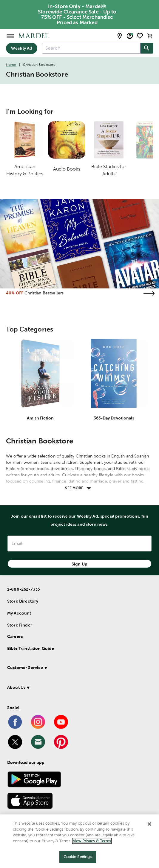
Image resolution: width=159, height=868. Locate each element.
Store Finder (20, 625)
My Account (19, 613)
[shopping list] (140, 36)
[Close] (149, 824)
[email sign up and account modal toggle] (130, 36)
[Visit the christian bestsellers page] (149, 293)
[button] (75, 669)
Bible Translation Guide (31, 648)
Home (11, 65)
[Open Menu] (10, 36)
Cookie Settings (78, 857)
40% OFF (15, 293)
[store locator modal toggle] (120, 36)
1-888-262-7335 (24, 589)
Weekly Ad (22, 48)
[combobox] (91, 48)
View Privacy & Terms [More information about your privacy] (92, 841)
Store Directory (23, 601)
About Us (16, 687)
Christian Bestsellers (44, 293)
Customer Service (25, 668)
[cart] (150, 36)
